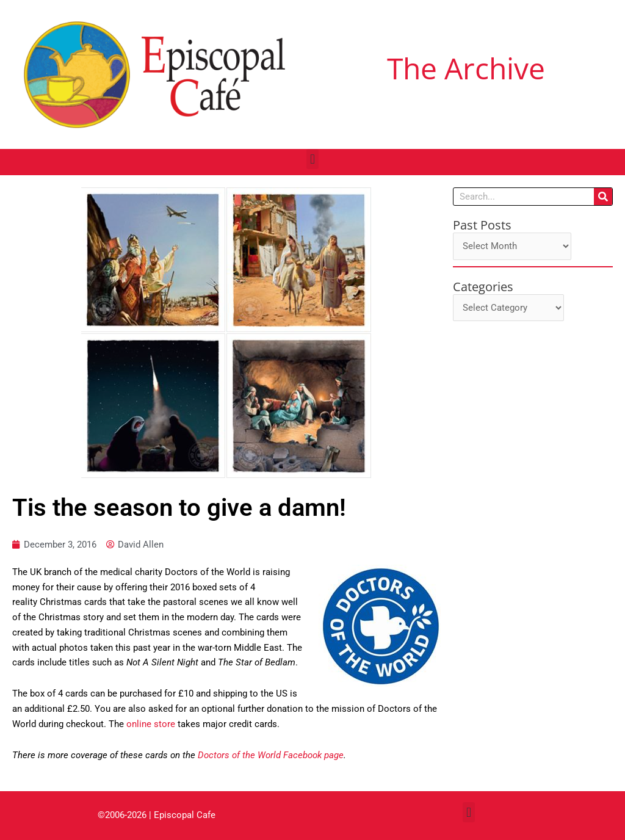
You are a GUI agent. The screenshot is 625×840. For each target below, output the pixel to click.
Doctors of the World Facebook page (271, 755)
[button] (312, 159)
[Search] (603, 197)
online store (151, 724)
